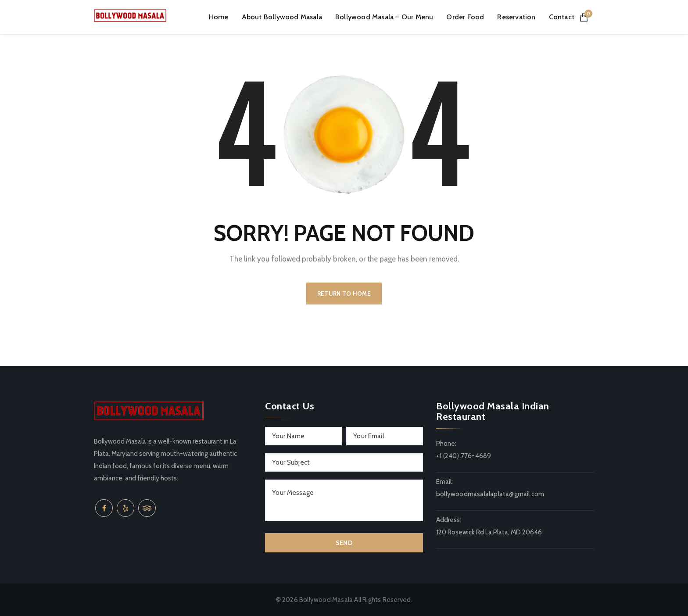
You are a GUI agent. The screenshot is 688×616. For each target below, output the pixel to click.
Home (219, 17)
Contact (562, 17)
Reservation (516, 17)
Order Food (465, 17)
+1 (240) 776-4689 (464, 456)
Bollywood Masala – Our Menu (384, 17)
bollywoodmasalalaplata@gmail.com (490, 494)
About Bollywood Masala (282, 17)
